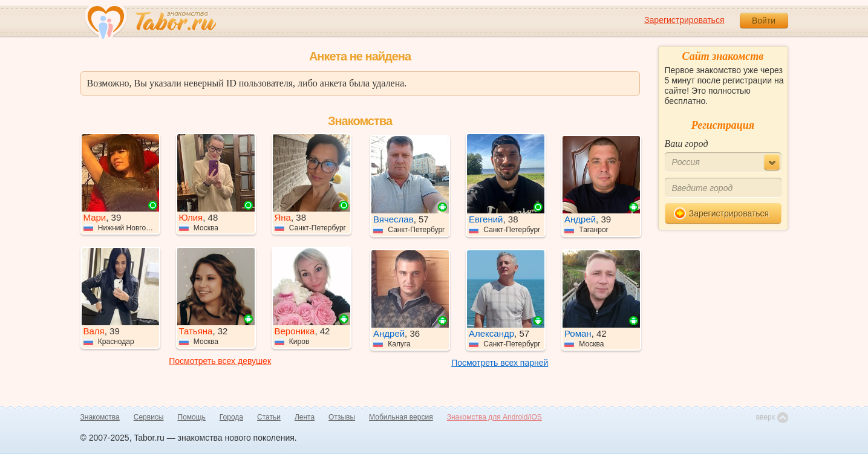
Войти (764, 21)
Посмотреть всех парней (500, 363)
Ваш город (687, 144)
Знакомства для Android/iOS (494, 417)
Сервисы (149, 417)
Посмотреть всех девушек (220, 361)
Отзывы (342, 417)
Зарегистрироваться (684, 20)
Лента (305, 417)
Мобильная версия (401, 417)
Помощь (192, 417)
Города (231, 417)
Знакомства (100, 417)
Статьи (269, 417)
